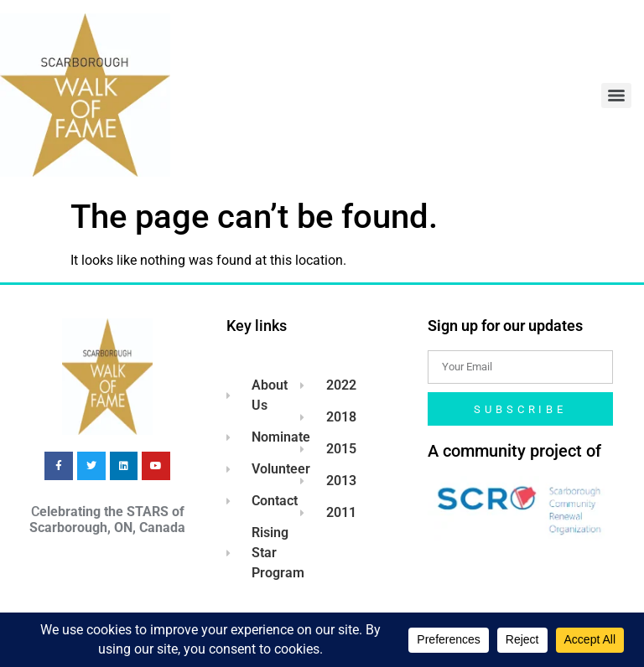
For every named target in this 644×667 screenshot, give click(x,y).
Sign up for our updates (505, 326)
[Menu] (616, 96)
